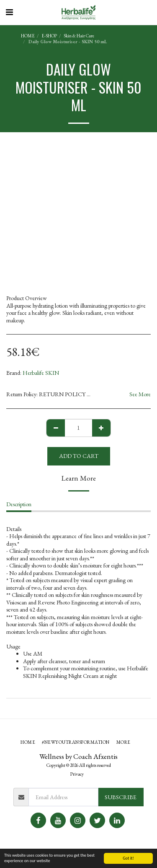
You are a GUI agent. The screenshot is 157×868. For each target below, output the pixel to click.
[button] (9, 12)
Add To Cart (79, 456)
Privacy (77, 774)
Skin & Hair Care (79, 36)
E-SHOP (49, 36)
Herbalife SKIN (41, 373)
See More (140, 394)
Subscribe (121, 797)
